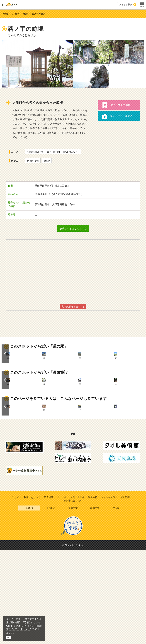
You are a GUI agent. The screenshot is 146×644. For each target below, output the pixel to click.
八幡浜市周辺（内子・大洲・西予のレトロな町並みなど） (53, 152)
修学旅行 (93, 590)
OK (9, 638)
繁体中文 (73, 601)
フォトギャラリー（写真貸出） (118, 590)
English (51, 601)
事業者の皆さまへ (73, 593)
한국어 (117, 601)
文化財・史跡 (33, 161)
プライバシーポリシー (18, 629)
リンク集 (62, 590)
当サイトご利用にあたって (26, 590)
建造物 (47, 161)
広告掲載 (48, 590)
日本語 (29, 601)
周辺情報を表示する (73, 307)
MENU (142, 4)
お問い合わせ (77, 590)
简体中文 (95, 601)
